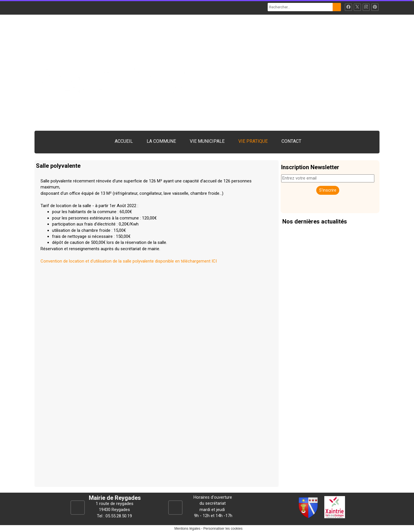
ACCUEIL (124, 141)
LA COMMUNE (161, 141)
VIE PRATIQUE (253, 141)
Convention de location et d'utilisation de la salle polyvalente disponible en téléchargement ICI (129, 261)
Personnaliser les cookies (223, 529)
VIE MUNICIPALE (207, 141)
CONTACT (291, 141)
